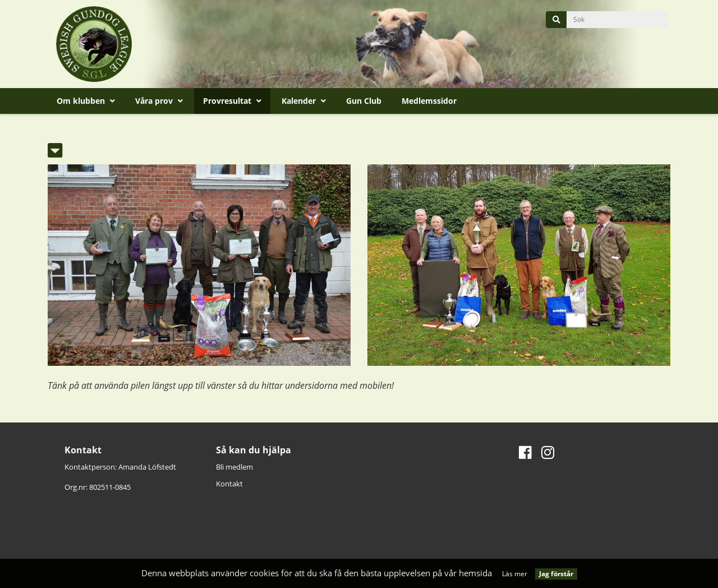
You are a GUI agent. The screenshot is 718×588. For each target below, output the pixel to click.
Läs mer (515, 574)
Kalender (304, 101)
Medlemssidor (429, 101)
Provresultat (232, 101)
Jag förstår (556, 574)
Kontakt (229, 484)
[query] (617, 20)
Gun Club (364, 101)
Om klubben (86, 101)
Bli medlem (234, 467)
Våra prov (159, 101)
